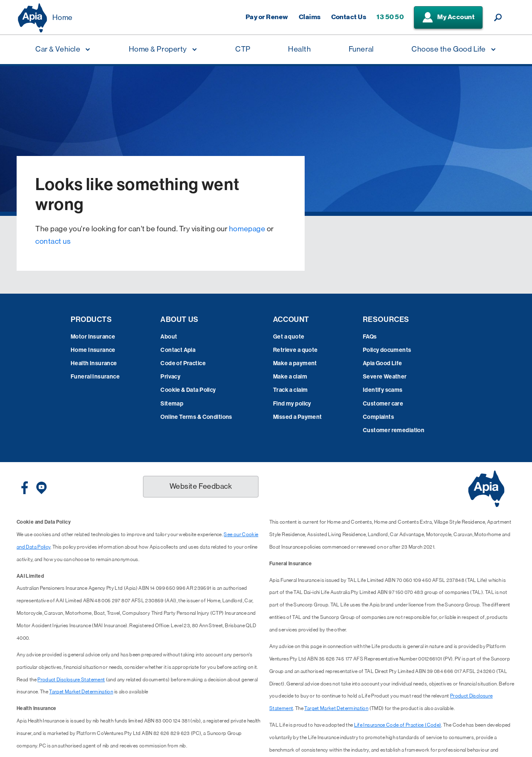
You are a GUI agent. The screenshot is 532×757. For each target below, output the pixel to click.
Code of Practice (183, 363)
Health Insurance (94, 363)
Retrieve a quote (296, 350)
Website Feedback (201, 486)
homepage (247, 229)
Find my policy (292, 404)
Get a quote (289, 337)
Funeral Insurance (95, 377)
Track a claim (290, 390)
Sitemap (172, 404)
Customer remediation (394, 430)
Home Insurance (93, 350)
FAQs (370, 337)
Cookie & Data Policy (188, 390)
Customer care (383, 404)
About (169, 337)
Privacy (170, 377)
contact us (53, 241)
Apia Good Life (383, 363)
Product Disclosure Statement (71, 680)
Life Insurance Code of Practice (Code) (398, 725)
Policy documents (387, 350)
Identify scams (383, 390)
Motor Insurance (93, 337)
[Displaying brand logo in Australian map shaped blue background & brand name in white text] (32, 18)
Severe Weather (385, 377)
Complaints (378, 417)
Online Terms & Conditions (196, 417)
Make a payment (295, 363)
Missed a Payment (298, 417)
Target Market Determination (81, 692)
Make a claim (290, 377)
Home (63, 17)
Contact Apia (178, 350)
